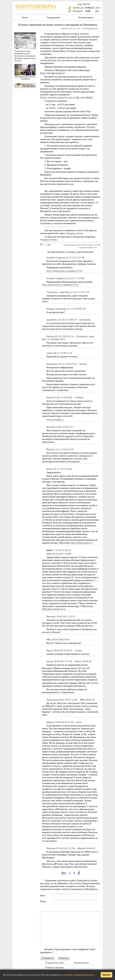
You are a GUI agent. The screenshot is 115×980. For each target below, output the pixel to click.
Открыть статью (75, 233)
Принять (106, 975)
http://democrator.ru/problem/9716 (64, 271)
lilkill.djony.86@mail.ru (54, 609)
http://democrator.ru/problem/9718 (60, 285)
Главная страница (54, 967)
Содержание (53, 17)
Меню (25, 17)
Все (64, 873)
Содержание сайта (55, 963)
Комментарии (86, 17)
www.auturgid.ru (55, 420)
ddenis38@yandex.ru (82, 543)
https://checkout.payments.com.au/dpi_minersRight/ (67, 97)
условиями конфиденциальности (79, 975)
